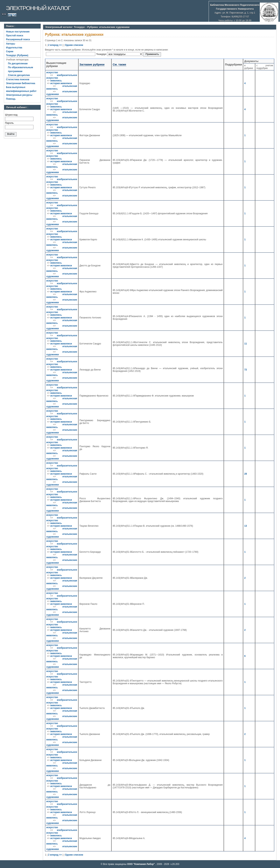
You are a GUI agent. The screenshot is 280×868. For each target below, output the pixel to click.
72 (245, 370)
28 (245, 474)
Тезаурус (102, 54)
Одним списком (74, 45)
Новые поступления (18, 32)
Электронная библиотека (21, 83)
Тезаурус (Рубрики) (17, 55)
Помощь (11, 99)
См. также (119, 64)
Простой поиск (15, 36)
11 (245, 344)
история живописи (61, 83)
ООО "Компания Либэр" (141, 864)
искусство (52, 72)
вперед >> (56, 45)
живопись (56, 81)
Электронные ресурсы (19, 95)
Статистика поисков (18, 79)
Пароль (9, 123)
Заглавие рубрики (92, 64)
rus (14, 15)
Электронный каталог (38, 8)
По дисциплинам (18, 64)
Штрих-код (11, 115)
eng (10, 15)
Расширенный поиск (18, 39)
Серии (10, 51)
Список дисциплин (19, 75)
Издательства (14, 48)
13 (245, 526)
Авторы (11, 44)
